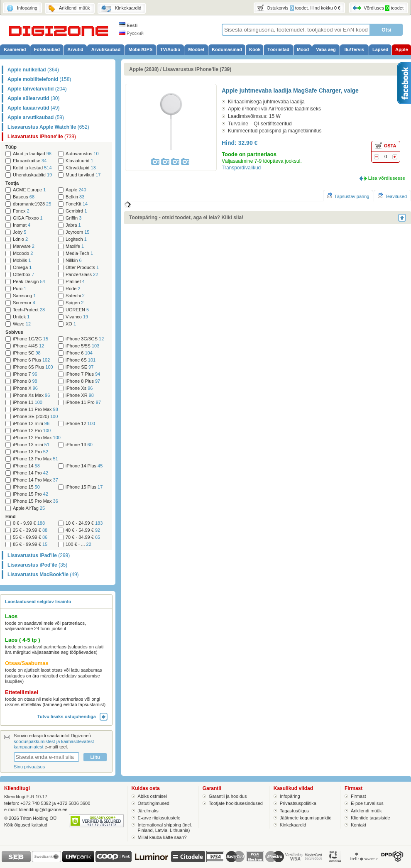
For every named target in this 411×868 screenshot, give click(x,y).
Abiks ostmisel (152, 796)
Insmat (22, 225)
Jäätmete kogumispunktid (306, 818)
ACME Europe (29, 190)
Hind (10, 516)
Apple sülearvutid (33, 98)
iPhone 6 (79, 353)
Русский (131, 33)
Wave (22, 324)
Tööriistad (278, 49)
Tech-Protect (29, 310)
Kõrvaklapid (81, 168)
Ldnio (20, 239)
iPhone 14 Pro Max (35, 480)
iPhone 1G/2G (31, 339)
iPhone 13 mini (31, 445)
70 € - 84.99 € (83, 537)
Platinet (75, 282)
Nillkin (74, 260)
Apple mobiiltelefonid (39, 79)
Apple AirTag (29, 508)
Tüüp (11, 147)
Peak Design (29, 282)
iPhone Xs (79, 388)
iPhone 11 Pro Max (35, 410)
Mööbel (196, 49)
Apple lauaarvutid (33, 108)
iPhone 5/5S (82, 346)
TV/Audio (170, 49)
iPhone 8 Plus (83, 381)
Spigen (75, 303)
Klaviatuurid (80, 161)
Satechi (75, 296)
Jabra (73, 225)
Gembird (76, 211)
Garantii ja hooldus (228, 796)
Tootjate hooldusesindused (236, 803)
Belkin (75, 197)
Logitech (76, 239)
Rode (73, 289)
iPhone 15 (26, 487)
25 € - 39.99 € (30, 530)
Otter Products (82, 268)
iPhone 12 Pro (32, 431)
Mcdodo (23, 253)
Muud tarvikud (83, 175)
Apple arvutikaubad (36, 117)
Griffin (73, 218)
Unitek (21, 317)
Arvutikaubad (106, 49)
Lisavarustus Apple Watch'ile (48, 127)
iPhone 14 (26, 466)
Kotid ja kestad (32, 168)
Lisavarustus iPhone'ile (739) (197, 69)
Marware (24, 246)
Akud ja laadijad (32, 154)
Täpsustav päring (348, 196)
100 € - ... (78, 544)
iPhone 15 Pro (31, 494)
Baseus (24, 197)
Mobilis (22, 260)
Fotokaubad (47, 49)
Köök (255, 49)
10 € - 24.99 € (84, 523)
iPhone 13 (79, 445)
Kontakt (358, 825)
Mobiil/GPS (140, 49)
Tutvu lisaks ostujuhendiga (72, 716)
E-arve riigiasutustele (159, 818)
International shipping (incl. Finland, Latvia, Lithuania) (165, 828)
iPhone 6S (81, 360)
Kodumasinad (227, 49)
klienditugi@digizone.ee (43, 809)
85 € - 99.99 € (30, 544)
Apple (402, 49)
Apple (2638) (144, 69)
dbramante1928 (32, 204)
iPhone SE (80, 367)
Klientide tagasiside (371, 818)
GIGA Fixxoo (28, 218)
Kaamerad (15, 49)
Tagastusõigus (294, 811)
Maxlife (75, 246)
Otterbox (23, 275)
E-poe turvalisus (367, 803)
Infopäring (290, 796)
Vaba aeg (326, 49)
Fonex (21, 211)
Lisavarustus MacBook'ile (43, 575)
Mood (303, 49)
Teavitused (392, 196)
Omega (22, 268)
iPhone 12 (80, 424)
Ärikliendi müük (366, 811)
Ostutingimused (154, 803)
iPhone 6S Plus (33, 367)
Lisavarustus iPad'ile (39, 555)
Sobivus (14, 332)
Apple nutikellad (33, 70)
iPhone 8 (25, 381)
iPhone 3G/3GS (85, 339)
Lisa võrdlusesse (387, 178)
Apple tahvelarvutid (37, 89)
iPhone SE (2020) (35, 417)
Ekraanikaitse (30, 161)
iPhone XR (80, 395)
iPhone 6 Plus (31, 360)
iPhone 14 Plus (84, 466)
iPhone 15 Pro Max (35, 501)
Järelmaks (148, 811)
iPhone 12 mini (31, 424)
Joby (20, 232)
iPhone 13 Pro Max (35, 459)
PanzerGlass (82, 275)
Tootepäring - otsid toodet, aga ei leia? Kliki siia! (186, 218)
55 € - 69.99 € (30, 537)
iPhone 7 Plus (83, 374)
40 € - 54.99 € (83, 530)
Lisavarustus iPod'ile (37, 565)
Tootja (12, 183)
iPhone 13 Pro (31, 452)
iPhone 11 (28, 402)
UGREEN (77, 310)
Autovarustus (82, 154)
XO (71, 324)
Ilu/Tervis (354, 49)
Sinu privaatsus (29, 767)
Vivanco (77, 317)
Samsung (24, 296)
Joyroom (77, 232)
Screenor (24, 303)
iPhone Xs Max (31, 395)
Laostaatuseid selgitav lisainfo (38, 601)
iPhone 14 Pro (31, 473)
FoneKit (77, 204)
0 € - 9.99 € (29, 523)
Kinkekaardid (293, 825)
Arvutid (75, 49)
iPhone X (25, 388)
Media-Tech (79, 253)
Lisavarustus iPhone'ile (42, 137)
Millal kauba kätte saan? (162, 837)
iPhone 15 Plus (84, 487)
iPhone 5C (27, 353)
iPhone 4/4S (28, 346)
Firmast (358, 796)
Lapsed (380, 49)
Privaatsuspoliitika (298, 803)
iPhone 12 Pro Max (37, 438)
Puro (20, 289)
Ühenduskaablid (32, 175)
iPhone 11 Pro (83, 402)
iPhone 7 (25, 374)
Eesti (128, 25)
